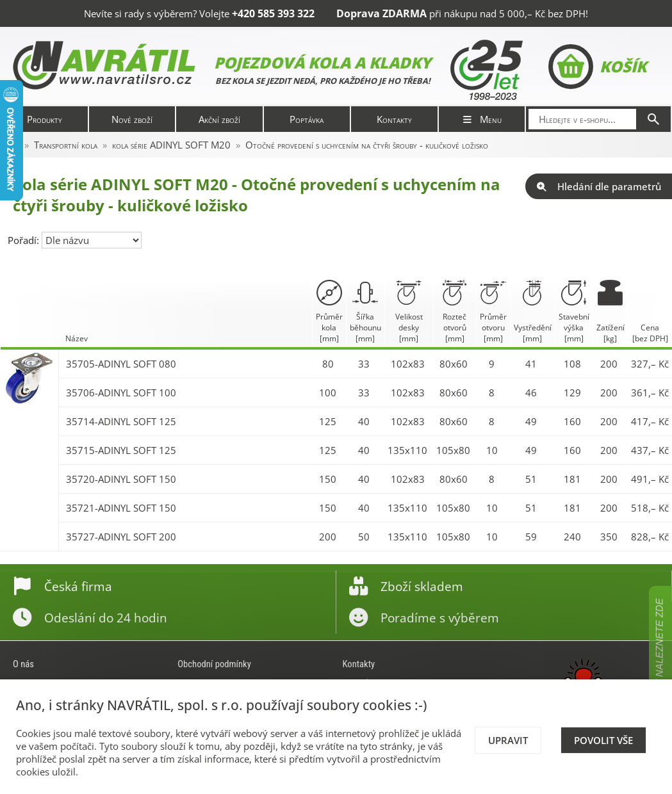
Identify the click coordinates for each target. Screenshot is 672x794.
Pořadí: (25, 240)
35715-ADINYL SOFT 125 (121, 450)
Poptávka (307, 119)
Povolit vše (603, 740)
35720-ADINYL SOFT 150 (121, 479)
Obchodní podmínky (214, 664)
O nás (23, 664)
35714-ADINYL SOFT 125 (121, 421)
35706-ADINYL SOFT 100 (121, 393)
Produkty (45, 119)
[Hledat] (653, 119)
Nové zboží (132, 119)
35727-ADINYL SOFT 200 (121, 537)
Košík (597, 67)
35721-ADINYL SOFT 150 (121, 508)
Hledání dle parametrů (599, 186)
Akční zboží (219, 119)
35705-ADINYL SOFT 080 (121, 364)
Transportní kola (66, 145)
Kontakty (394, 119)
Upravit (508, 740)
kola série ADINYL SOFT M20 (171, 145)
